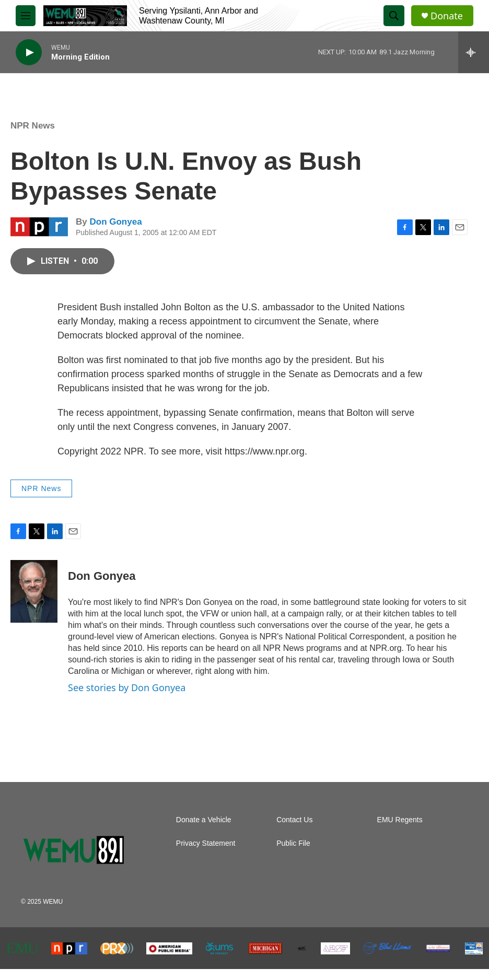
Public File (293, 843)
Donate (447, 16)
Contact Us (294, 820)
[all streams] (474, 52)
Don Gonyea (115, 222)
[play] (29, 52)
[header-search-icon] (394, 16)
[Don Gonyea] (34, 591)
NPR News (33, 126)
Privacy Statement (206, 843)
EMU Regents (400, 820)
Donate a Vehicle (204, 820)
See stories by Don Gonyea (127, 687)
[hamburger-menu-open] (26, 16)
